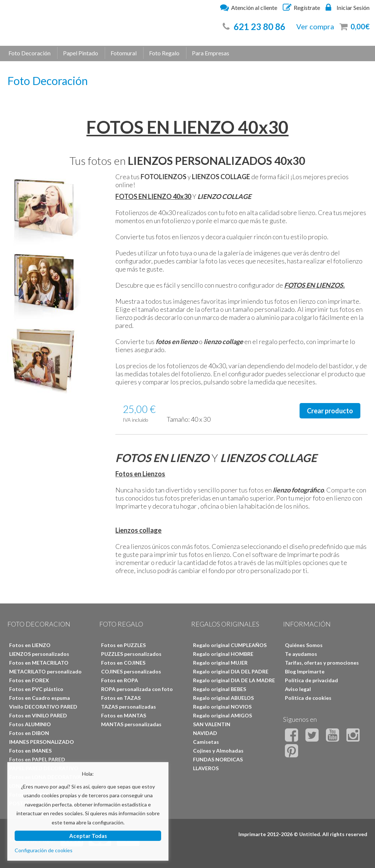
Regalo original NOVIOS (222, 707)
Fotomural (124, 53)
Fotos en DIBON (29, 733)
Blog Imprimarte (305, 671)
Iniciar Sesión (348, 7)
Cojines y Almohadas (218, 751)
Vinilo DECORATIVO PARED (43, 707)
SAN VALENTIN (212, 724)
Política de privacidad (311, 680)
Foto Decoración (29, 53)
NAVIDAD (205, 733)
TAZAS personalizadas (129, 707)
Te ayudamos (301, 654)
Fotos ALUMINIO (30, 724)
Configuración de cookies (44, 850)
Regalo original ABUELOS (223, 698)
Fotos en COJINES (123, 663)
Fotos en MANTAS (124, 715)
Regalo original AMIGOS (222, 715)
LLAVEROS (206, 768)
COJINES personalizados (131, 671)
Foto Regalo (164, 53)
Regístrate (301, 7)
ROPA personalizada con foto (137, 689)
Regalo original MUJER (220, 663)
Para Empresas (211, 53)
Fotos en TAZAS (121, 698)
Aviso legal (298, 689)
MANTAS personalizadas (131, 724)
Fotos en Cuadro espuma (40, 698)
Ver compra (315, 26)
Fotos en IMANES (30, 751)
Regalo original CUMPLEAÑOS (230, 645)
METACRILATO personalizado (45, 671)
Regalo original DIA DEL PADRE (231, 671)
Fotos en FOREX (29, 680)
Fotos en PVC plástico (36, 689)
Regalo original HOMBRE (223, 654)
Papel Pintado (81, 53)
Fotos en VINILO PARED (38, 715)
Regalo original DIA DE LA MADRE (234, 680)
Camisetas (206, 742)
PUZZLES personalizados (131, 654)
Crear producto (330, 411)
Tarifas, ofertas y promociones (322, 663)
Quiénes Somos (304, 645)
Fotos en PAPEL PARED (37, 759)
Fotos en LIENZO (30, 645)
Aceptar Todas (88, 836)
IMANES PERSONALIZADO (42, 742)
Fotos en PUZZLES (123, 645)
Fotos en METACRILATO (39, 663)
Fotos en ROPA (120, 680)
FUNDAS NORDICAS (218, 759)
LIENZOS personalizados (39, 654)
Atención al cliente (249, 7)
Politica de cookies (308, 698)
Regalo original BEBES (220, 689)
